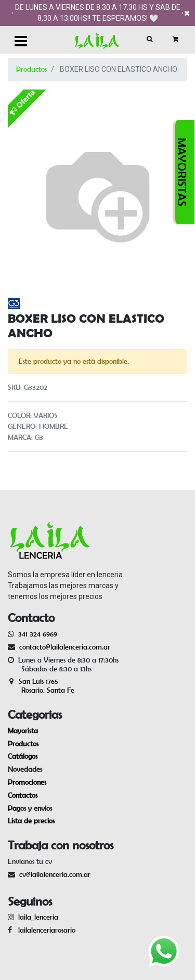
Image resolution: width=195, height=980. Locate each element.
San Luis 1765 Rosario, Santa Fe (41, 686)
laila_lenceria (38, 917)
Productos (31, 69)
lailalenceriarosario (45, 930)
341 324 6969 (38, 634)
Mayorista (23, 731)
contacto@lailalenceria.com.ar (63, 647)
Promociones (27, 782)
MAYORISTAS (182, 172)
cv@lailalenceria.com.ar (55, 874)
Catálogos (23, 756)
